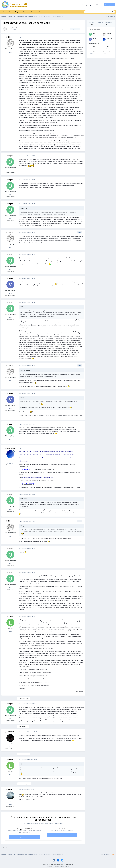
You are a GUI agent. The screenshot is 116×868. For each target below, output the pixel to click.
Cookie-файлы (68, 864)
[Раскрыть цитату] (21, 208)
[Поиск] (94, 12)
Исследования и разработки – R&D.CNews (37, 127)
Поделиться (64, 29)
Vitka (94, 38)
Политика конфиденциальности (53, 864)
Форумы (17, 13)
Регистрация (109, 5)
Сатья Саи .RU (7, 12)
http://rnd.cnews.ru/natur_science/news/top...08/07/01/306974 (37, 131)
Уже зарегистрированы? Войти (92, 5)
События (25, 12)
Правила (41, 12)
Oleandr (109, 33)
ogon (94, 33)
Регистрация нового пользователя (24, 837)
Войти (62, 835)
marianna (110, 38)
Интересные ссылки (23, 30)
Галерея (33, 12)
